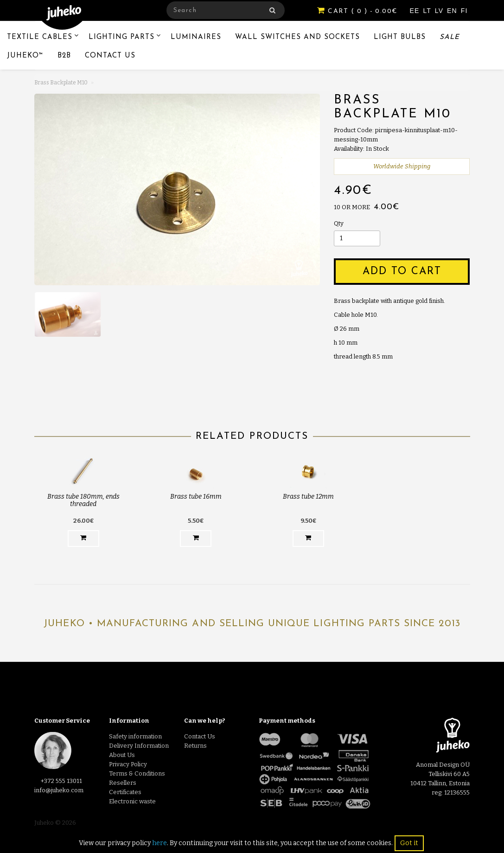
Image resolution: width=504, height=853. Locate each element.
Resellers (123, 783)
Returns (195, 746)
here (159, 843)
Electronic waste (132, 801)
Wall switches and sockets (297, 37)
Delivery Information (139, 746)
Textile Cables (40, 37)
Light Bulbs (400, 37)
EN (453, 11)
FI (464, 11)
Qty (339, 223)
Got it (409, 843)
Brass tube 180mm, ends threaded (83, 500)
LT (428, 11)
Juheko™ (25, 56)
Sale (450, 37)
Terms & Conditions (137, 773)
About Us (122, 755)
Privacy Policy (128, 764)
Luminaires (196, 37)
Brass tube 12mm (308, 497)
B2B (64, 56)
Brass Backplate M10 (61, 83)
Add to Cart (402, 272)
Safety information (135, 736)
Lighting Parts (121, 37)
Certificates (125, 792)
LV (440, 11)
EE (416, 11)
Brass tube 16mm (196, 497)
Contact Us (110, 56)
